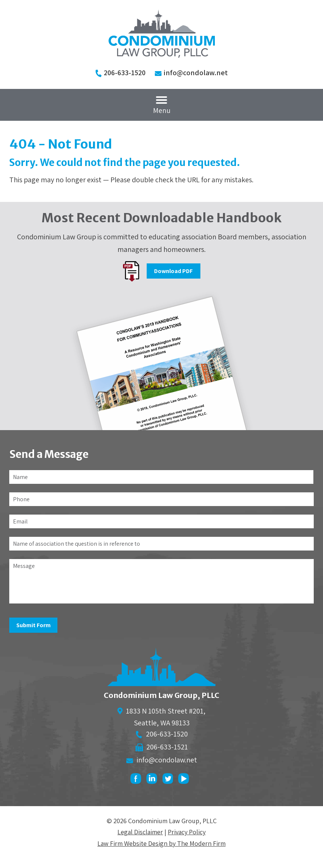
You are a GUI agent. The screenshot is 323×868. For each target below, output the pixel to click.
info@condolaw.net (196, 73)
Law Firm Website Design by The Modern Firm (161, 843)
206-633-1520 (125, 73)
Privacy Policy (187, 832)
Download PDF (173, 271)
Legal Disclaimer (140, 832)
